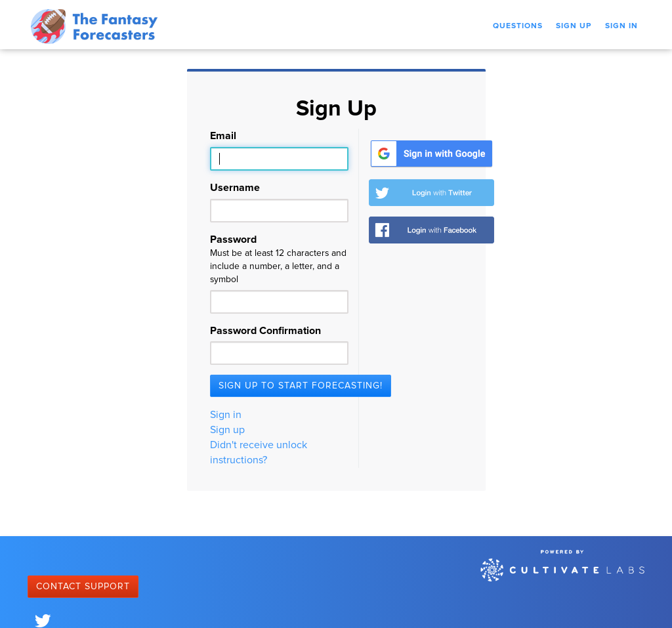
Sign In (621, 26)
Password (279, 260)
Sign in (226, 415)
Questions (518, 26)
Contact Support (83, 587)
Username (235, 188)
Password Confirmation (265, 331)
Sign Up (574, 26)
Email (223, 136)
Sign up (227, 430)
